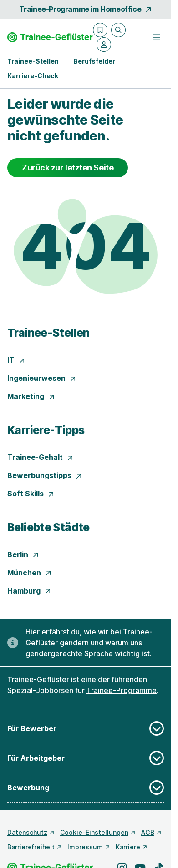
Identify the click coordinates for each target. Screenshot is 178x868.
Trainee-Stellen (48, 333)
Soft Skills (31, 494)
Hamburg (29, 591)
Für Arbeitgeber (86, 758)
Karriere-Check (33, 76)
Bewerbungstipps (45, 475)
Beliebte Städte (48, 527)
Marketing (31, 396)
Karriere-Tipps (46, 430)
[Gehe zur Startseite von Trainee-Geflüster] (50, 37)
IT (16, 360)
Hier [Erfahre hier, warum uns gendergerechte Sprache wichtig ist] (33, 632)
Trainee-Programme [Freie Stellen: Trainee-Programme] (122, 690)
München (30, 573)
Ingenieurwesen (42, 378)
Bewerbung (86, 788)
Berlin (23, 554)
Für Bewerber (86, 728)
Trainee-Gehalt (41, 457)
